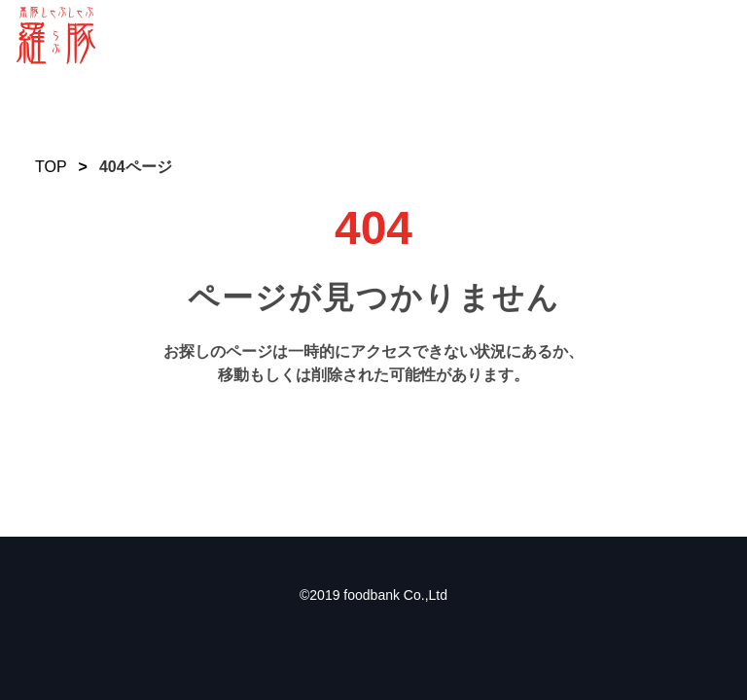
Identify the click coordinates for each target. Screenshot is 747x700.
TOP (51, 167)
